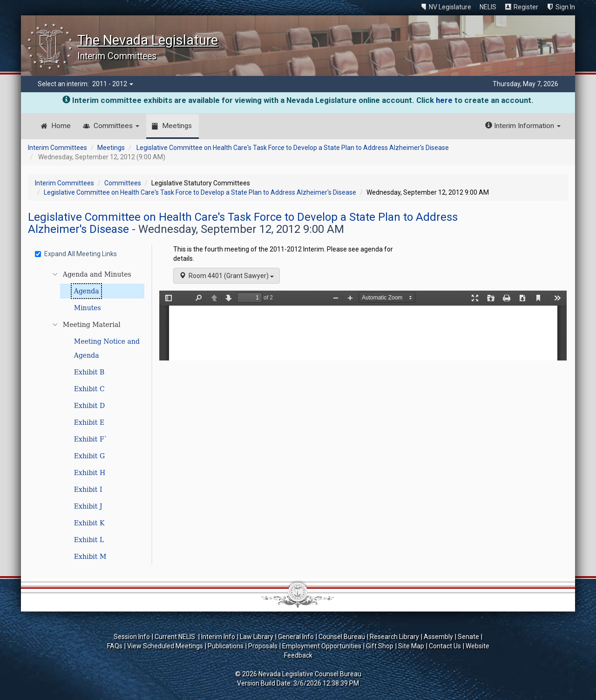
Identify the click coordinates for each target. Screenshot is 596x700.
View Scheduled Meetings (165, 646)
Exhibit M (90, 557)
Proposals (263, 646)
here (444, 100)
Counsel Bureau (342, 637)
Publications (226, 646)
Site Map (411, 646)
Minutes (88, 308)
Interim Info (218, 637)
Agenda (87, 291)
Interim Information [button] (523, 126)
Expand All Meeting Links (76, 254)
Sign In (565, 7)
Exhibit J (88, 506)
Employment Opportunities (322, 646)
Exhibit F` (91, 439)
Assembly (438, 637)
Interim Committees (58, 148)
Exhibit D (89, 406)
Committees (116, 126)
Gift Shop (380, 646)
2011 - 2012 (113, 84)
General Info (296, 637)
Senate (468, 637)
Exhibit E (89, 422)
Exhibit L (89, 540)
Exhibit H (90, 473)
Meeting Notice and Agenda (107, 348)
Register (526, 7)
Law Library (257, 637)
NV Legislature (450, 7)
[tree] (91, 415)
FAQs (115, 646)
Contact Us (445, 646)
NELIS (488, 7)
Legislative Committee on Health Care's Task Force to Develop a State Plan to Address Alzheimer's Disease (293, 148)
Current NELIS (176, 637)
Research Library (394, 637)
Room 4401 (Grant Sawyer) (227, 276)
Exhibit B (89, 372)
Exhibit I (88, 489)
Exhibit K (89, 523)
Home (61, 126)
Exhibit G (89, 456)
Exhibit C (89, 389)
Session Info (132, 637)
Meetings (177, 126)
